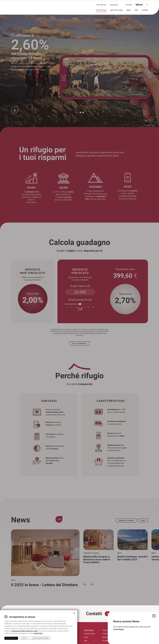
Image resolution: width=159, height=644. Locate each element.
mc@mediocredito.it (48, 638)
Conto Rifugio (101, 10)
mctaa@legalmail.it (50, 641)
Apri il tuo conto (117, 10)
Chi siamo (129, 5)
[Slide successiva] (92, 584)
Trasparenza (114, 5)
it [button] (147, 5)
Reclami (105, 637)
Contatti (145, 10)
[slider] (80, 304)
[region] (79, 69)
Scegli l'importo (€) (80, 286)
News (129, 10)
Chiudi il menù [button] (153, 4)
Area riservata (101, 5)
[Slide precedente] (85, 584)
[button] (77, 112)
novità (145, 627)
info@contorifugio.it (48, 635)
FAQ (136, 10)
